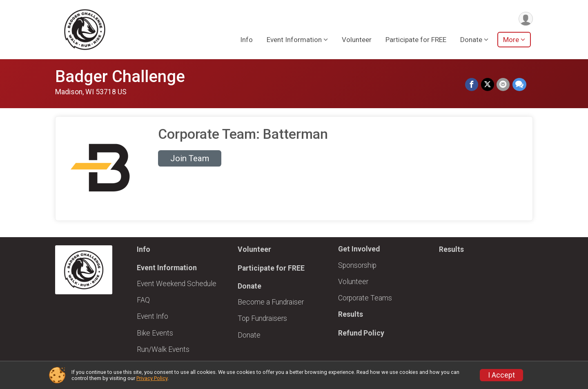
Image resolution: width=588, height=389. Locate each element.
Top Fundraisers (262, 318)
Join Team (190, 158)
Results (351, 314)
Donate (249, 335)
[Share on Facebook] (472, 85)
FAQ (143, 300)
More (511, 40)
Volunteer (357, 40)
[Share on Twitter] (488, 85)
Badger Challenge (120, 77)
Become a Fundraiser (271, 302)
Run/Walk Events (163, 349)
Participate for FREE (416, 40)
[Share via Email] (503, 85)
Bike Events (155, 333)
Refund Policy (361, 333)
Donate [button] (471, 40)
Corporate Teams (365, 298)
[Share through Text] (519, 85)
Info (246, 40)
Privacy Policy (152, 378)
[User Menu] (525, 19)
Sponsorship (357, 265)
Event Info (153, 316)
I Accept (501, 375)
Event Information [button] (294, 40)
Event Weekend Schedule (177, 284)
